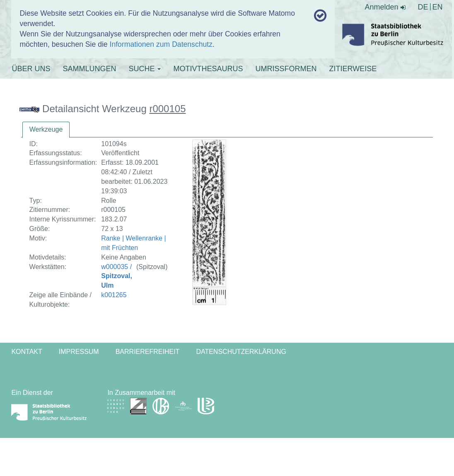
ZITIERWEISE (353, 69)
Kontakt (27, 352)
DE (423, 7)
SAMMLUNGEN (89, 69)
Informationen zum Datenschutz (161, 44)
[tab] (46, 130)
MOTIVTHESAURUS (208, 69)
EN (438, 7)
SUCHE (145, 69)
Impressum (79, 352)
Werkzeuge (46, 129)
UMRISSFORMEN (286, 69)
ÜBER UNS (31, 69)
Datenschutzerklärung (241, 352)
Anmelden (385, 7)
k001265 (114, 295)
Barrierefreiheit (148, 352)
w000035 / (117, 276)
